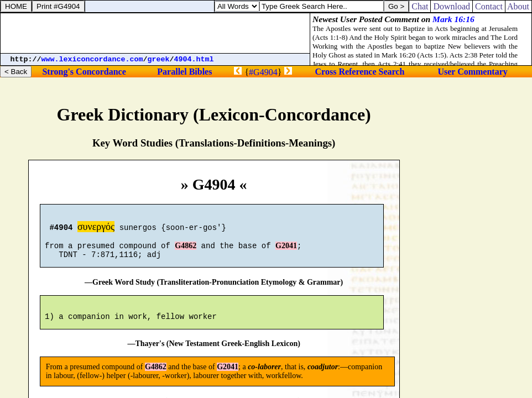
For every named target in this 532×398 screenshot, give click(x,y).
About (518, 6)
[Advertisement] (155, 33)
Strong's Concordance (84, 72)
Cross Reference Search (360, 72)
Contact (489, 6)
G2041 (286, 251)
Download (452, 6)
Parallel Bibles (184, 72)
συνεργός (96, 228)
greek (159, 59)
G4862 (186, 251)
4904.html (194, 59)
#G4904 (263, 72)
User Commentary (472, 72)
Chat (420, 6)
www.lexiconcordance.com (92, 59)
